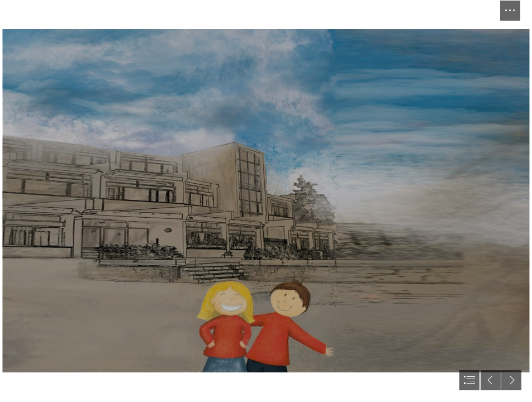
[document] (266, 201)
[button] (510, 11)
